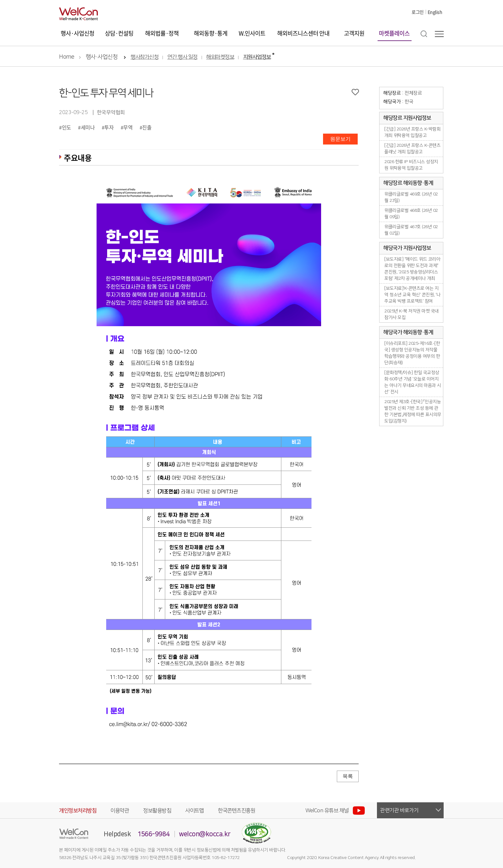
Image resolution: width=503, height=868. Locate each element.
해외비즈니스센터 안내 (303, 33)
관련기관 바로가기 (399, 810)
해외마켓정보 (220, 57)
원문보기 (340, 139)
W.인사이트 (252, 33)
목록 (348, 776)
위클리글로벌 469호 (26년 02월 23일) (411, 197)
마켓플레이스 (394, 33)
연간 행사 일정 (183, 57)
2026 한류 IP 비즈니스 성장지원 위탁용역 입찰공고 (411, 165)
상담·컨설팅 (119, 33)
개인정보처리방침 (78, 811)
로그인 (418, 12)
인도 (67, 127)
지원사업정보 (257, 57)
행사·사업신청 (77, 33)
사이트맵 (194, 811)
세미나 (88, 127)
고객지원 (354, 33)
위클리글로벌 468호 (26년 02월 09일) (411, 214)
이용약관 (120, 811)
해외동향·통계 (211, 33)
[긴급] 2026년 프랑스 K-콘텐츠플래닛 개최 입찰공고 (412, 149)
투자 (109, 127)
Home (67, 57)
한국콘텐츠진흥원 (236, 811)
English (435, 12)
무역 (128, 127)
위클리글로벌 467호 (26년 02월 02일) (411, 230)
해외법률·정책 (162, 33)
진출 (147, 127)
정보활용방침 (157, 811)
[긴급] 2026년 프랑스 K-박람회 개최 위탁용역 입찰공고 (412, 132)
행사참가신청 (145, 57)
